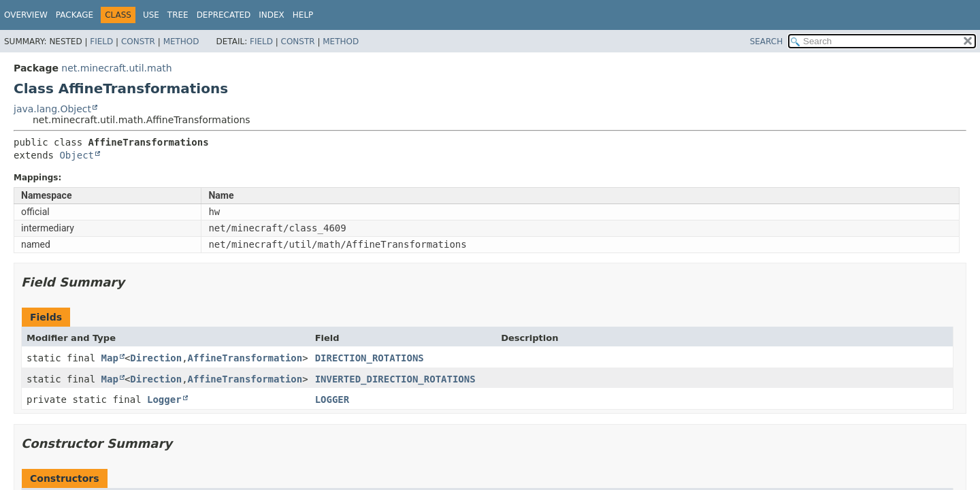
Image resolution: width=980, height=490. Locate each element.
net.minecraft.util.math (116, 68)
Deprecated (224, 15)
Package (75, 15)
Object (77, 155)
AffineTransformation (245, 358)
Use (151, 15)
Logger (164, 399)
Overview (26, 15)
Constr (138, 42)
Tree (178, 15)
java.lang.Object (52, 109)
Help (303, 15)
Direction (156, 358)
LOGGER (332, 399)
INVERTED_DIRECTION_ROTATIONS (395, 379)
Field (101, 42)
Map (110, 358)
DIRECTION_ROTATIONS (370, 358)
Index (272, 15)
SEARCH (767, 42)
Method (181, 42)
